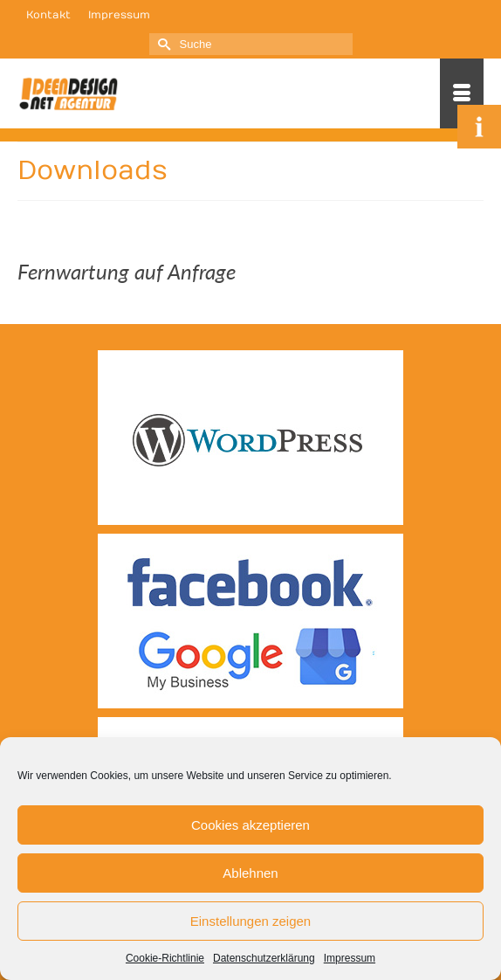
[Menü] (462, 93)
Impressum (350, 958)
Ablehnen (250, 873)
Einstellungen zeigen (250, 921)
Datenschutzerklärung (264, 958)
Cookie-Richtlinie (165, 958)
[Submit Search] (162, 44)
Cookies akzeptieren (250, 825)
